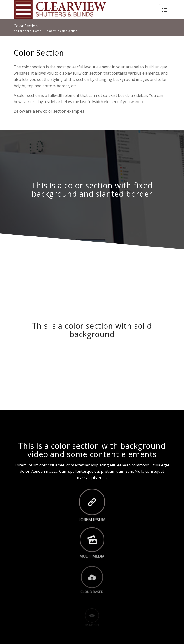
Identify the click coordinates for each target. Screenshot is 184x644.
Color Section (26, 26)
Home (37, 31)
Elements (50, 31)
